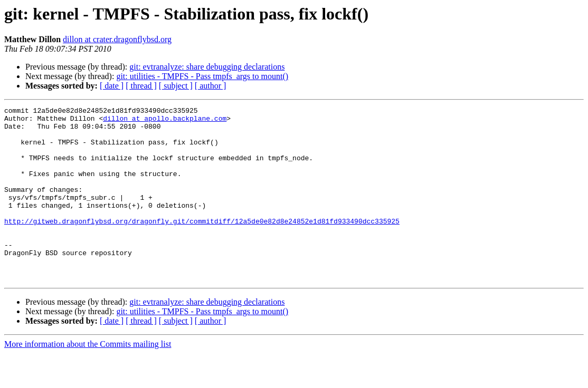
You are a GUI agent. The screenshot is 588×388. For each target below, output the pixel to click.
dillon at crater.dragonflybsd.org (117, 39)
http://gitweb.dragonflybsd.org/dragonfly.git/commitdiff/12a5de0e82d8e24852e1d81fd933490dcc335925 (202, 245)
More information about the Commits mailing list (88, 379)
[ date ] (112, 86)
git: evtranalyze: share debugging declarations (207, 67)
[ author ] (211, 86)
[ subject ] (176, 86)
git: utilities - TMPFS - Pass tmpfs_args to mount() (202, 76)
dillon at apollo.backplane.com (165, 121)
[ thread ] (141, 86)
